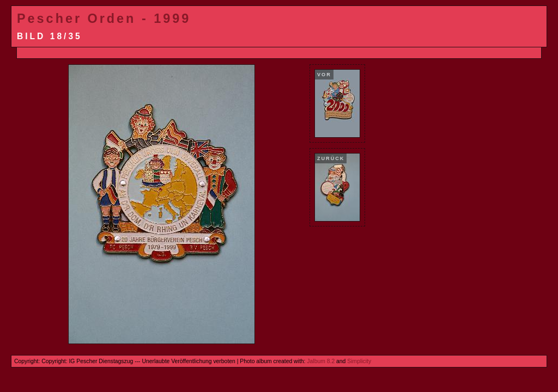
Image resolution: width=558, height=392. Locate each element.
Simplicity (359, 361)
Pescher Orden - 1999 (104, 19)
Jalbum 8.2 (321, 361)
